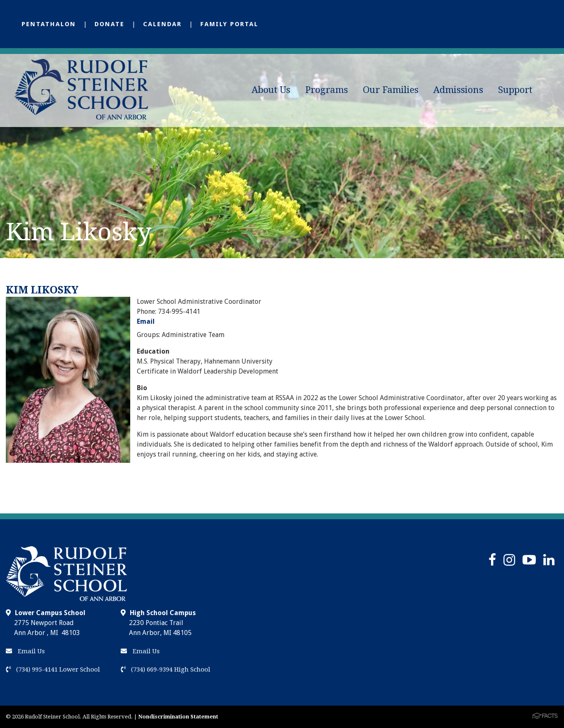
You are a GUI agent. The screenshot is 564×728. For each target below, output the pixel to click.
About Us (271, 90)
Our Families (391, 90)
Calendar (162, 24)
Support (515, 90)
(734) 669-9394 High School (165, 669)
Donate (109, 24)
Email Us (25, 651)
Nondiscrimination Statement (178, 717)
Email (146, 321)
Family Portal (229, 24)
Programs (327, 90)
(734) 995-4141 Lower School (53, 669)
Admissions (458, 90)
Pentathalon (49, 24)
